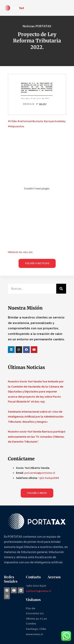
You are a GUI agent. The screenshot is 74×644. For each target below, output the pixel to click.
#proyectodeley (55, 121)
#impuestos (16, 126)
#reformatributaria (30, 121)
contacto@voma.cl (38, 591)
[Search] (61, 289)
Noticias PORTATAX (37, 26)
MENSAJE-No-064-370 (20, 252)
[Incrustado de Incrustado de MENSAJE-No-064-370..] (37, 189)
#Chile (12, 121)
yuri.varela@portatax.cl (40, 473)
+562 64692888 (49, 478)
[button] (59, 586)
